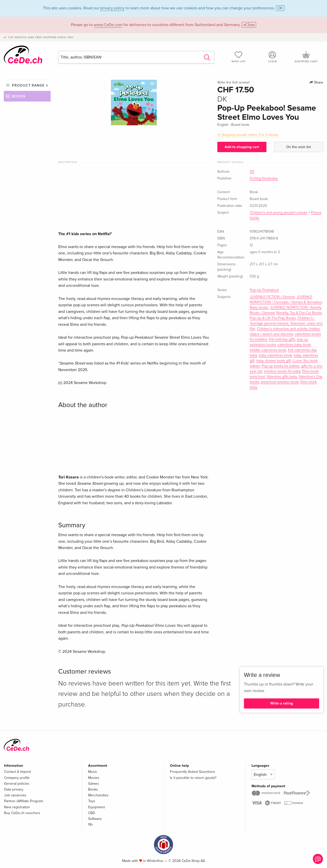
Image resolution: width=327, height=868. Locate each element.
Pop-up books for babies (281, 366)
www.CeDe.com (108, 25)
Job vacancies (15, 795)
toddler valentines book (268, 350)
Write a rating (282, 703)
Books (19, 96)
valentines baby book (294, 345)
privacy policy (112, 8)
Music (93, 772)
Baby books (259, 308)
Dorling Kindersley (264, 178)
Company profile (17, 778)
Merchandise (98, 795)
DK (252, 172)
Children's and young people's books (278, 213)
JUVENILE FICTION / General (272, 297)
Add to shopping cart (242, 147)
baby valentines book (275, 355)
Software (95, 819)
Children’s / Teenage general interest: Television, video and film (286, 324)
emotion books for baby (282, 371)
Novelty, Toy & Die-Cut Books (299, 313)
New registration (17, 807)
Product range (28, 85)
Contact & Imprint (17, 772)
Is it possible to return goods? (193, 778)
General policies (17, 784)
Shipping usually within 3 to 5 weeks (250, 135)
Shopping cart (306, 57)
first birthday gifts (282, 339)
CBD (92, 813)
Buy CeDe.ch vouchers (22, 813)
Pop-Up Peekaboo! (264, 290)
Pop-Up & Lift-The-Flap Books (273, 318)
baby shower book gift (274, 361)
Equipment (97, 807)
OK (280, 8)
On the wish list (299, 147)
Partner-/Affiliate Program (24, 801)
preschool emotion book (280, 382)
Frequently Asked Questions (193, 772)
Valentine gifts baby (282, 377)
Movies (94, 778)
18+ (91, 825)
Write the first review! (233, 83)
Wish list (239, 57)
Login (272, 57)
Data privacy (14, 789)
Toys (92, 801)
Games (94, 784)
